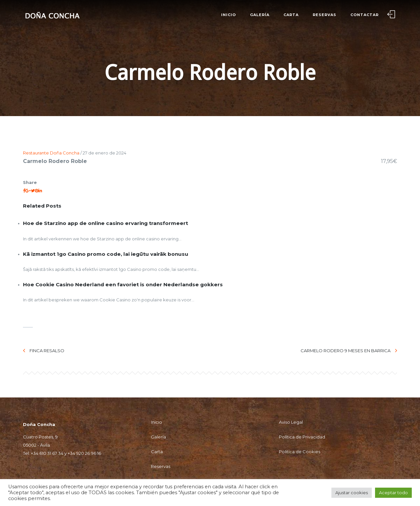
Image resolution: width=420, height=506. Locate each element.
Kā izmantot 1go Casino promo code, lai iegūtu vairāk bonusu (106, 254)
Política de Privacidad (302, 437)
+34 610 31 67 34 (47, 453)
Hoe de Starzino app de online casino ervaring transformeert (105, 223)
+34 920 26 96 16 (84, 453)
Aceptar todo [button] (393, 493)
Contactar (365, 15)
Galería (260, 15)
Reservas (325, 15)
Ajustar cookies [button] (352, 493)
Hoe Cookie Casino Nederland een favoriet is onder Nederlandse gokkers (123, 284)
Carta (291, 15)
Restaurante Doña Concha (51, 153)
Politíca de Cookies (300, 452)
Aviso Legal (291, 422)
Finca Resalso (44, 351)
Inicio (229, 15)
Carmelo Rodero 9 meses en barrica (349, 351)
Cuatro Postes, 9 (40, 437)
